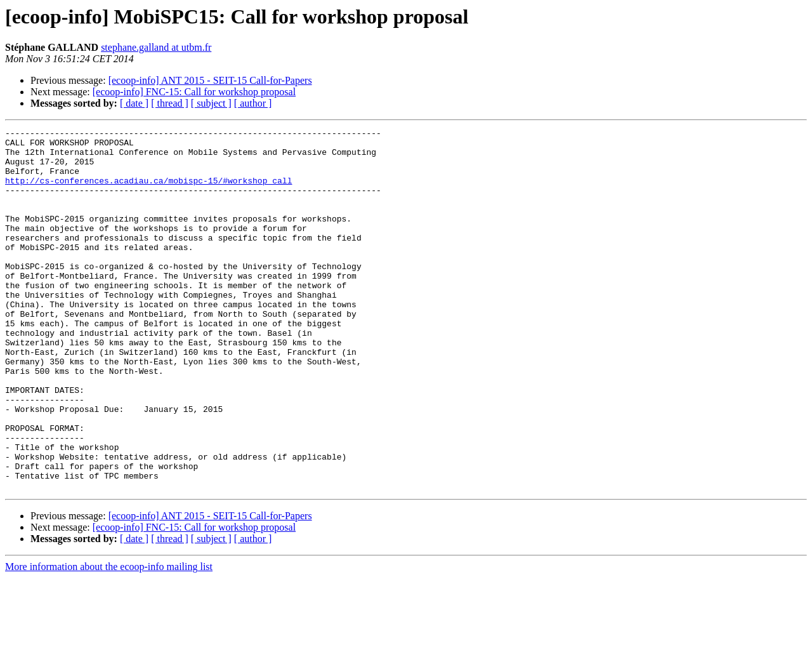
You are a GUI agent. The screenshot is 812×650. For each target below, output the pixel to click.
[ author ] (253, 103)
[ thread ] (170, 103)
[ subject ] (211, 103)
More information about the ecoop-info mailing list (109, 639)
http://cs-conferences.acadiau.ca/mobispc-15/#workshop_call (148, 192)
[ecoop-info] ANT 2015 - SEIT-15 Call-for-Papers (210, 80)
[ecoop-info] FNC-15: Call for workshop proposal (194, 92)
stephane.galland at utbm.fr (156, 47)
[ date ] (134, 103)
